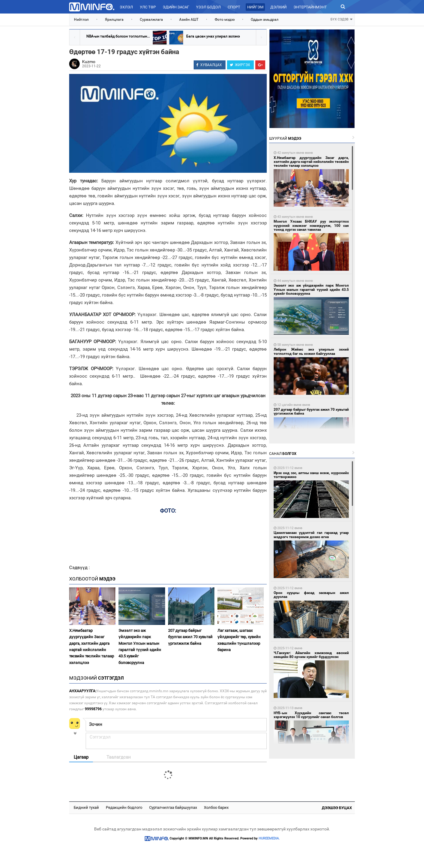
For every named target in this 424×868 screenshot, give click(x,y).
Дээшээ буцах (337, 808)
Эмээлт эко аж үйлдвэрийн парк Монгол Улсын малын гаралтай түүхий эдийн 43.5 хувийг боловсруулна (140, 647)
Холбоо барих (216, 807)
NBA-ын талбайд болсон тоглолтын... (118, 36)
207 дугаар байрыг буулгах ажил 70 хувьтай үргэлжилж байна (190, 637)
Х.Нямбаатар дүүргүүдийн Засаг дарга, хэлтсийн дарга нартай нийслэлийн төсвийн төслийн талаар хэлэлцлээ (92, 647)
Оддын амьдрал (265, 20)
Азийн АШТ (189, 20)
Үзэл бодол (208, 7)
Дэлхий (278, 7)
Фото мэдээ (225, 20)
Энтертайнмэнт (310, 7)
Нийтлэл (81, 20)
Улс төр (148, 7)
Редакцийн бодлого (124, 807)
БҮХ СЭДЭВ (341, 19)
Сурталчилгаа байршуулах (173, 807)
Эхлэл (126, 7)
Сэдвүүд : (80, 568)
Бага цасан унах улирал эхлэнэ (213, 36)
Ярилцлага (114, 20)
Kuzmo (89, 62)
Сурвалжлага (151, 20)
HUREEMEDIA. (269, 838)
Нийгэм (255, 7)
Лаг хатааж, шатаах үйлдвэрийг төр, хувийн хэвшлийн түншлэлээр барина (239, 640)
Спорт (234, 7)
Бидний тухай (86, 807)
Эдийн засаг (176, 7)
